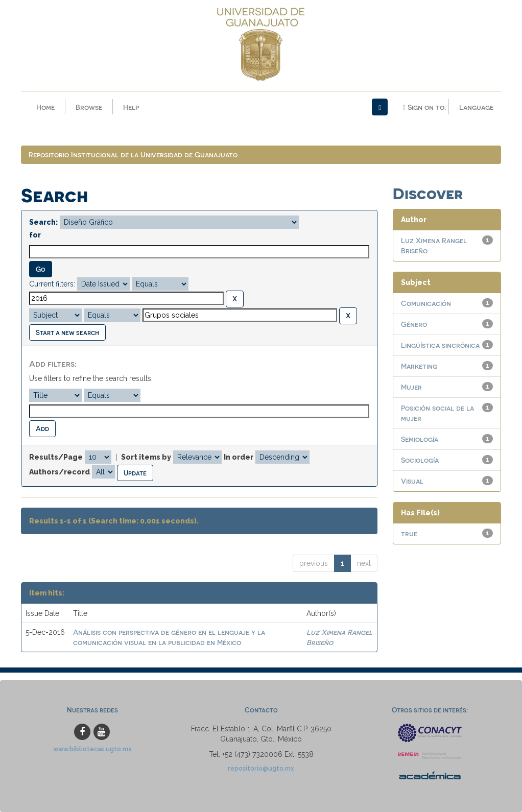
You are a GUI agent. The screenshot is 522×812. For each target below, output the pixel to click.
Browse (89, 107)
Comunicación (426, 303)
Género (414, 324)
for (35, 235)
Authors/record (60, 472)
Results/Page (56, 457)
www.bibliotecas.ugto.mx (92, 749)
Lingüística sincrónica (440, 345)
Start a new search (67, 332)
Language (476, 107)
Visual (412, 481)
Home (45, 107)
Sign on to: (424, 107)
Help (131, 107)
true (409, 533)
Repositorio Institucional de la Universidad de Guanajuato (133, 154)
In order (239, 457)
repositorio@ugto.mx (261, 768)
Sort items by (146, 457)
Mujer (411, 387)
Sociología (420, 460)
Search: (43, 222)
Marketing (419, 366)
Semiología (420, 439)
